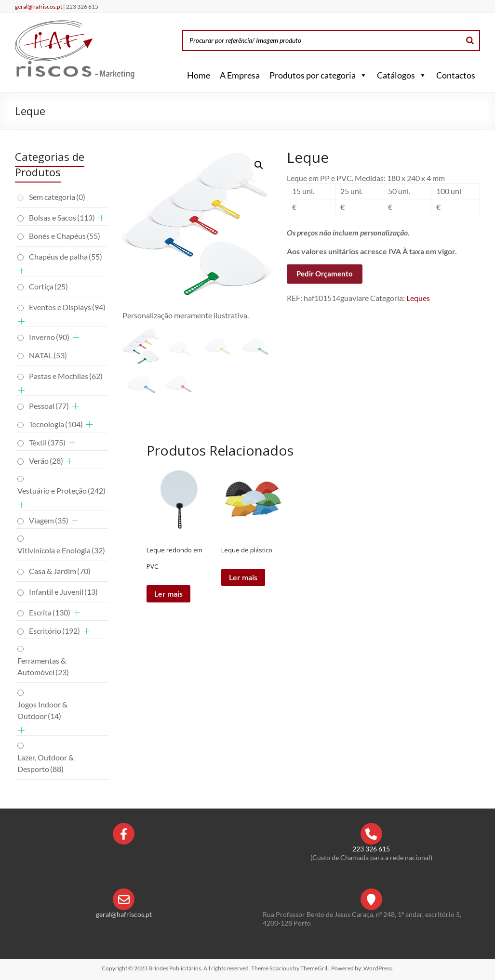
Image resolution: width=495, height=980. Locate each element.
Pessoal (49, 406)
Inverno (49, 337)
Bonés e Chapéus (65, 236)
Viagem (49, 520)
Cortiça (48, 286)
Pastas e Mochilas (66, 376)
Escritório (54, 631)
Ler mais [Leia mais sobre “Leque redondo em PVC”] (168, 594)
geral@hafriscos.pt (39, 7)
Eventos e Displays (67, 307)
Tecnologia (56, 424)
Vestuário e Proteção (61, 490)
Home (199, 75)
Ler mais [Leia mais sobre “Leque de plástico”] (243, 577)
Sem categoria (57, 197)
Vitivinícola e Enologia (61, 550)
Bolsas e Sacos (62, 217)
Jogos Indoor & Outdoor (42, 710)
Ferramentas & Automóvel (43, 666)
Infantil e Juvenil (63, 592)
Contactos (456, 75)
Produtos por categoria (318, 75)
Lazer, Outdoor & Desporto (46, 763)
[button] (361, 75)
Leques (418, 298)
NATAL (48, 355)
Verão (46, 461)
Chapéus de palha (66, 256)
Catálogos (402, 75)
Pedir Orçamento (325, 274)
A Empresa (240, 75)
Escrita (50, 612)
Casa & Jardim (60, 571)
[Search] (470, 40)
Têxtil (47, 442)
